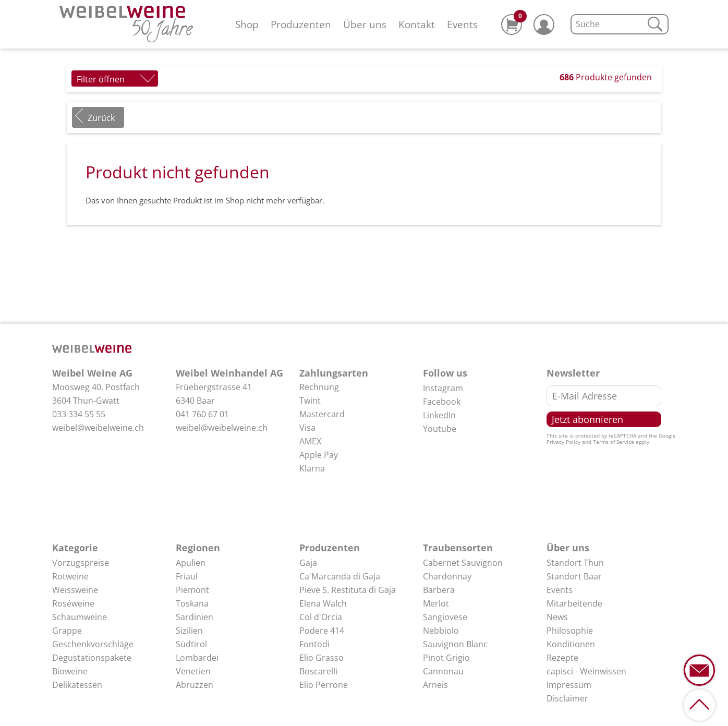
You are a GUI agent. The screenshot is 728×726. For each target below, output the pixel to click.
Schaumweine (80, 617)
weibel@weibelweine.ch (98, 428)
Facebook (442, 402)
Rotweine (70, 576)
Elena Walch (323, 603)
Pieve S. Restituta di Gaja (348, 590)
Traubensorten (458, 548)
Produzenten (301, 24)
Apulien (191, 563)
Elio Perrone (324, 685)
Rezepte (562, 658)
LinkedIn (439, 415)
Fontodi (314, 644)
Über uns (365, 24)
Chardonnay (447, 576)
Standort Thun (575, 563)
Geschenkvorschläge (93, 644)
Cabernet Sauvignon (463, 563)
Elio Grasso (321, 658)
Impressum (569, 685)
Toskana (192, 603)
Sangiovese (445, 617)
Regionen (198, 548)
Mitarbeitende (574, 603)
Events (462, 24)
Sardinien (195, 617)
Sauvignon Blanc (455, 644)
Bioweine (70, 671)
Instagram (443, 388)
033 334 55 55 (79, 414)
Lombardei (197, 658)
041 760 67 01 (202, 414)
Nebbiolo (441, 631)
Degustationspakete (92, 658)
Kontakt (417, 24)
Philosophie (570, 631)
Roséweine (73, 603)
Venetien (193, 671)
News (557, 617)
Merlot (436, 603)
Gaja (308, 563)
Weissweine (75, 590)
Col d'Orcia (321, 617)
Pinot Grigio (446, 658)
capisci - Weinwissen (586, 671)
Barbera (439, 590)
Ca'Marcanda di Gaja (340, 576)
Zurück (101, 118)
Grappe (67, 631)
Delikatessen (77, 685)
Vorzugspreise (81, 563)
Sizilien (189, 631)
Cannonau (443, 671)
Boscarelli (318, 671)
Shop (247, 24)
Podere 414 (322, 631)
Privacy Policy (563, 442)
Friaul (187, 576)
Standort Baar (574, 576)
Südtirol (191, 644)
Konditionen (571, 644)
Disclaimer (567, 698)
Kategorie (75, 548)
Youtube (440, 429)
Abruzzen (195, 685)
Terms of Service (614, 442)
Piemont (192, 590)
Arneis (435, 685)
